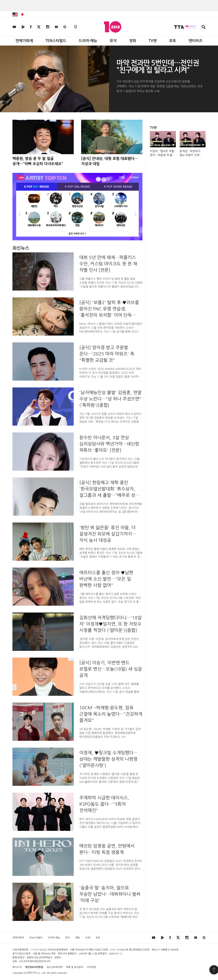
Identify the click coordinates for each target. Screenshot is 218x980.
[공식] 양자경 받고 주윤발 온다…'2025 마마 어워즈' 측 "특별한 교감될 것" (107, 354)
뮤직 (113, 41)
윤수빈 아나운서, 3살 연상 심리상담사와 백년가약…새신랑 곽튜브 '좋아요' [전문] (109, 444)
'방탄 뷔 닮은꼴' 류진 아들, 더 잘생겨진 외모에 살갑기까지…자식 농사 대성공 (108, 534)
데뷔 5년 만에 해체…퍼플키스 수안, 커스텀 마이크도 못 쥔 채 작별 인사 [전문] (108, 264)
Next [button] (135, 214)
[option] (77, 214)
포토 (173, 41)
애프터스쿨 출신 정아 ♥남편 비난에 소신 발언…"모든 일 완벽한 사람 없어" (106, 579)
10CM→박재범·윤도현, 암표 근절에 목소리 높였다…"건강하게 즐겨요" (111, 714)
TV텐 (153, 41)
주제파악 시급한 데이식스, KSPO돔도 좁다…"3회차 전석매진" (104, 804)
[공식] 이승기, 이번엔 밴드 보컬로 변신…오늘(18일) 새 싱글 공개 (111, 669)
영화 (133, 41)
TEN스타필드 (56, 41)
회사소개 (17, 967)
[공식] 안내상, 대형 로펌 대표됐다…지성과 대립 (110, 161)
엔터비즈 (196, 41)
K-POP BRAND (37, 187)
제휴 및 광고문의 (75, 967)
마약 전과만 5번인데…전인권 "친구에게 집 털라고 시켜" (158, 67)
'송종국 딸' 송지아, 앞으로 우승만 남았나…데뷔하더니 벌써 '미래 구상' (110, 894)
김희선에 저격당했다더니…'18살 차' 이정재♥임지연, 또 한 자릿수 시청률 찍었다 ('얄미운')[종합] (110, 624)
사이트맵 (91, 967)
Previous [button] (20, 214)
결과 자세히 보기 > (77, 234)
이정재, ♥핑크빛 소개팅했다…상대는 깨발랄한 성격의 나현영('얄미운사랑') (108, 759)
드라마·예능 (88, 41)
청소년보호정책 (55, 967)
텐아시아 (32, 973)
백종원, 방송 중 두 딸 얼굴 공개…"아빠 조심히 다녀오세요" (38, 161)
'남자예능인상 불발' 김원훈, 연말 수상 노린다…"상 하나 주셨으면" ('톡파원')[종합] (110, 399)
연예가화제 (24, 41)
